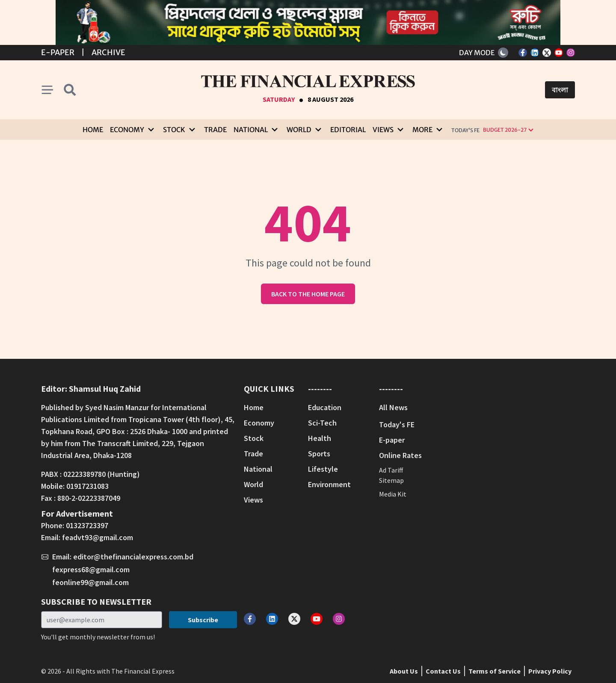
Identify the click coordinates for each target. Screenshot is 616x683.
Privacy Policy (550, 671)
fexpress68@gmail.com (91, 569)
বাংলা (560, 90)
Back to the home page (308, 294)
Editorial (348, 130)
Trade (215, 130)
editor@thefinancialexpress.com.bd (133, 557)
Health (320, 438)
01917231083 (87, 486)
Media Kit (393, 494)
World (253, 484)
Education (325, 407)
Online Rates (400, 455)
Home (93, 130)
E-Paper (58, 52)
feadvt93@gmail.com (98, 537)
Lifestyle (323, 469)
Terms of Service (495, 671)
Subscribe (203, 620)
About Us (404, 671)
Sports (319, 454)
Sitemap (391, 480)
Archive (108, 52)
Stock (254, 438)
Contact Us (443, 671)
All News (393, 407)
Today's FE (465, 130)
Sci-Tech (322, 423)
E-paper (392, 440)
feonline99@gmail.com (90, 582)
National (258, 469)
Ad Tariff (391, 470)
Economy (259, 423)
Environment (329, 484)
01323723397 (87, 525)
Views (253, 500)
